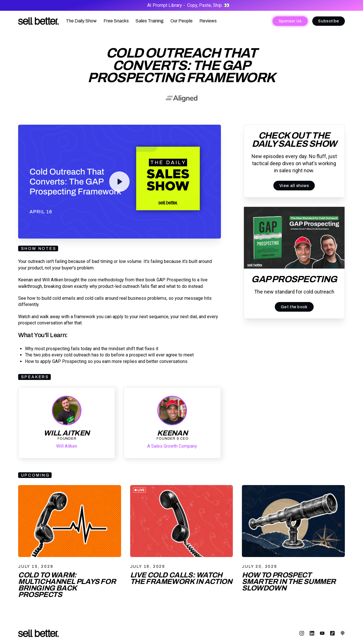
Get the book (294, 307)
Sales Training (150, 21)
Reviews (208, 21)
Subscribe (328, 21)
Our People (181, 21)
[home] (39, 21)
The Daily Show (81, 21)
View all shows (294, 186)
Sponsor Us (290, 21)
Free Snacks (116, 21)
